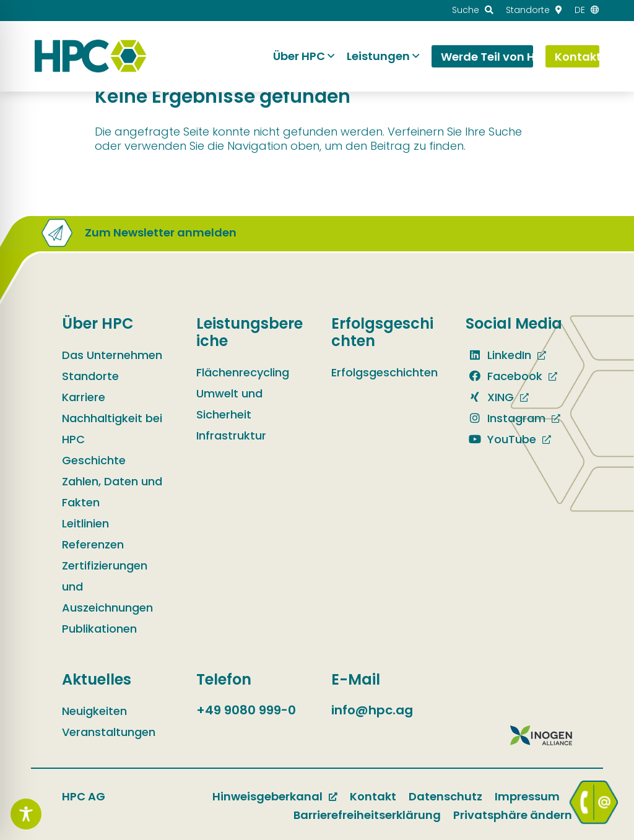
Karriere (84, 397)
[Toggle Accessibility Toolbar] (26, 814)
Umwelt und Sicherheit (229, 404)
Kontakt (373, 796)
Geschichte (94, 460)
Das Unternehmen (112, 355)
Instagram (506, 418)
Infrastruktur (231, 435)
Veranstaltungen (109, 732)
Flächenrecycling (243, 372)
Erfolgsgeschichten (384, 372)
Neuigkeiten (94, 711)
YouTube (501, 439)
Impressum (527, 796)
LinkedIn (498, 355)
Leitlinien (85, 523)
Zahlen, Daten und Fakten (112, 492)
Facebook (504, 376)
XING (490, 397)
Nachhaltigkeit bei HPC (112, 429)
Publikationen (99, 629)
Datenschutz (445, 796)
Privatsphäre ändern (513, 815)
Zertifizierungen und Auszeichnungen (107, 587)
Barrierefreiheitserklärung (367, 815)
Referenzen (93, 544)
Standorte (90, 376)
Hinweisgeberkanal (267, 796)
